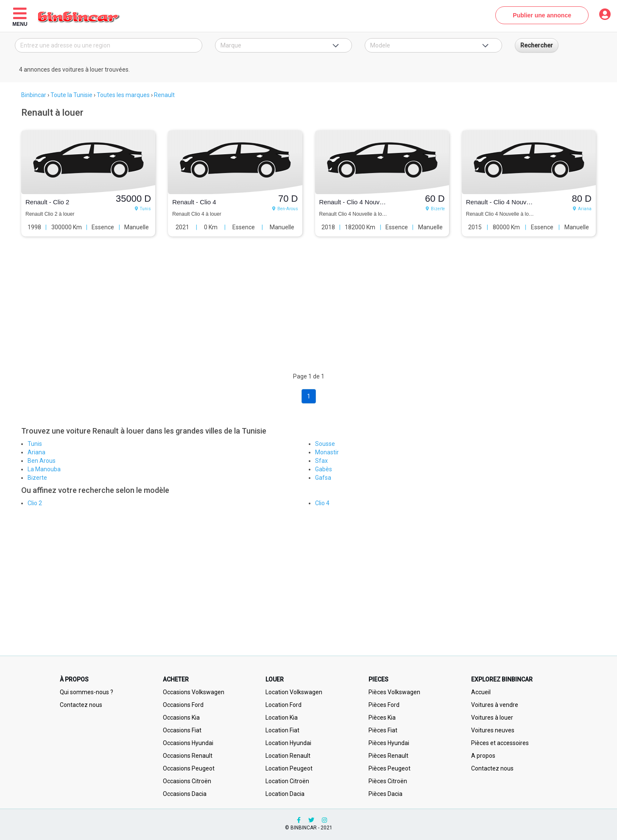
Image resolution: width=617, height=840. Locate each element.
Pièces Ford (384, 705)
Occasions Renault (188, 756)
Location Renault (288, 756)
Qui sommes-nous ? (87, 692)
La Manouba (44, 469)
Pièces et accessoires (500, 743)
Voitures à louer (492, 718)
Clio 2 (35, 503)
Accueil (481, 692)
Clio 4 (322, 503)
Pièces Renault (388, 756)
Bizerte (37, 478)
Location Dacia (285, 794)
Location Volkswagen (294, 692)
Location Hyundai (288, 743)
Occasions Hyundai (188, 743)
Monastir (327, 452)
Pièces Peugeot (389, 768)
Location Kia (282, 718)
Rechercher (537, 45)
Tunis (35, 444)
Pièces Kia (382, 718)
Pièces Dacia (385, 794)
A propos (483, 756)
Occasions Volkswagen (194, 692)
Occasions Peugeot (189, 768)
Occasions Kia (181, 718)
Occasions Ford (183, 705)
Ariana (36, 452)
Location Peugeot (289, 768)
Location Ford (283, 705)
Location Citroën (287, 781)
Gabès (324, 469)
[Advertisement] (269, 313)
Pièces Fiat (383, 730)
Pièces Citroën (388, 781)
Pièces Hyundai (389, 743)
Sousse (325, 444)
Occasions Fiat (182, 730)
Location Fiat (282, 730)
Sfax (321, 461)
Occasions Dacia (185, 794)
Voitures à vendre (495, 705)
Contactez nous (81, 705)
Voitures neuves (493, 730)
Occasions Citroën (187, 781)
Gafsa (323, 478)
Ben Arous (42, 461)
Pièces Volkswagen (394, 692)
